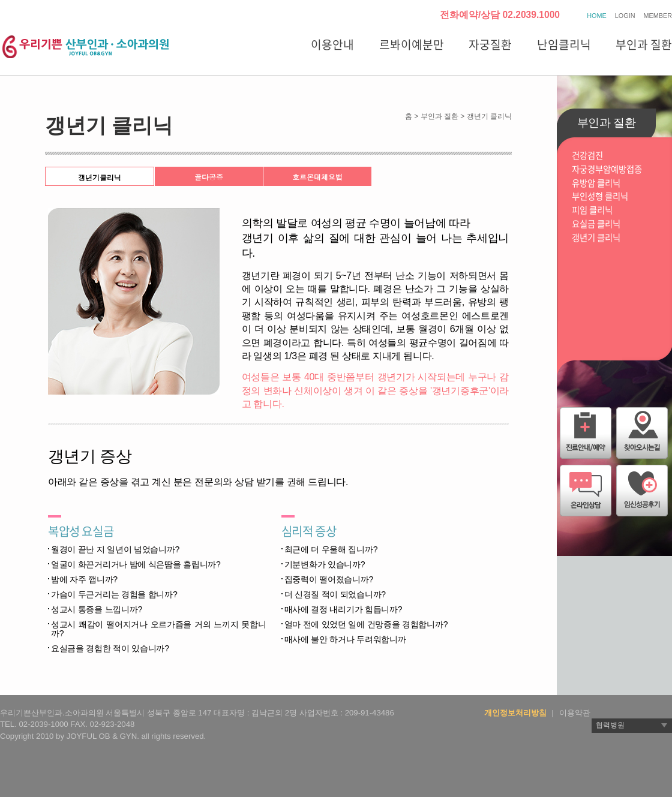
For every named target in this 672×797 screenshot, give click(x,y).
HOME (596, 16)
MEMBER (658, 16)
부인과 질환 (644, 44)
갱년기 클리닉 (596, 238)
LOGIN (625, 16)
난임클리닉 (564, 44)
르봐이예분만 (412, 44)
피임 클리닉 (592, 210)
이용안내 (332, 44)
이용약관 (575, 713)
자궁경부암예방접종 (607, 169)
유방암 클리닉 (596, 183)
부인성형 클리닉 (600, 196)
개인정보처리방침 (515, 713)
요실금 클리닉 (596, 224)
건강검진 (587, 156)
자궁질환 (490, 44)
